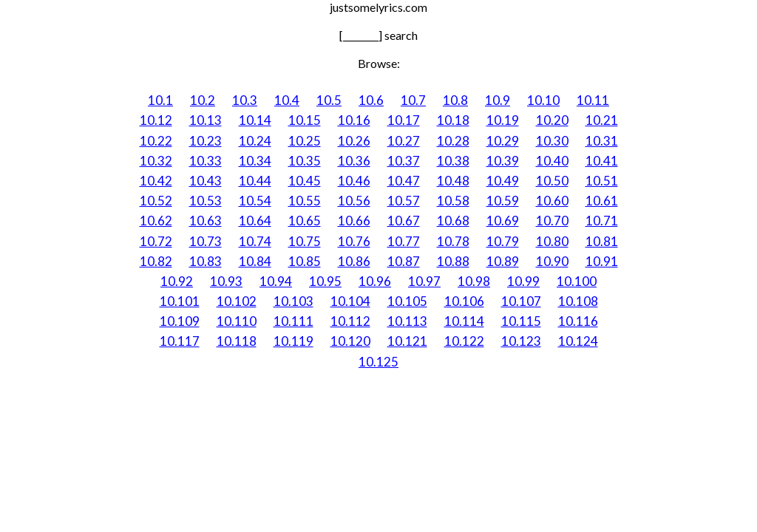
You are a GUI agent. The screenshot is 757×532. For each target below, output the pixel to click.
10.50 (552, 181)
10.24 (255, 141)
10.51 (602, 181)
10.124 (578, 341)
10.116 (578, 321)
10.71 (602, 221)
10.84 (255, 261)
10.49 (503, 181)
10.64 (255, 221)
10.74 (255, 241)
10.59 (503, 201)
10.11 (593, 100)
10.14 (255, 120)
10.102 (237, 301)
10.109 (180, 321)
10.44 (255, 181)
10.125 (378, 362)
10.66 (354, 221)
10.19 (503, 120)
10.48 (453, 181)
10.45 (305, 181)
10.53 (206, 201)
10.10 (543, 100)
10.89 (503, 261)
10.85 (305, 261)
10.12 (156, 120)
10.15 (305, 120)
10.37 (404, 161)
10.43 (206, 181)
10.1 (160, 100)
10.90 (552, 261)
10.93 (226, 281)
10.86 (354, 261)
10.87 (404, 261)
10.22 (156, 141)
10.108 (578, 301)
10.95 (325, 281)
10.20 (552, 120)
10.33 (206, 161)
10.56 (354, 201)
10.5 (329, 100)
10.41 (602, 161)
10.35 (305, 161)
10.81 (602, 241)
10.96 (375, 281)
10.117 (180, 341)
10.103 (293, 301)
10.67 (404, 221)
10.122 (464, 341)
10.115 (521, 321)
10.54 (255, 201)
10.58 (453, 201)
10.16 (354, 120)
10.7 (413, 100)
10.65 (305, 221)
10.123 (521, 341)
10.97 (424, 281)
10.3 (245, 100)
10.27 (404, 141)
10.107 (521, 301)
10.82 (156, 261)
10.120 (350, 341)
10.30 (552, 141)
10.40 (552, 161)
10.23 (206, 141)
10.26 (354, 141)
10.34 (255, 161)
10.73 (206, 241)
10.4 (287, 100)
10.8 (455, 100)
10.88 (453, 261)
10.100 (577, 281)
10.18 (453, 120)
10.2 (203, 100)
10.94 (276, 281)
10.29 (503, 141)
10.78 (453, 241)
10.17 (404, 120)
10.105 (407, 301)
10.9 (498, 100)
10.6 (371, 100)
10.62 (156, 221)
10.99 (523, 281)
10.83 (206, 261)
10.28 (453, 141)
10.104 (350, 301)
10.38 (453, 161)
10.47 (404, 181)
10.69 (503, 221)
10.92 (177, 281)
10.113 (407, 321)
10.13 (206, 120)
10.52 (156, 201)
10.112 (350, 321)
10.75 (305, 241)
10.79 (503, 241)
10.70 (552, 221)
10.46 (354, 181)
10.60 (552, 201)
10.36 (354, 161)
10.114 (464, 321)
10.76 (354, 241)
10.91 (602, 261)
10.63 (206, 221)
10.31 (602, 141)
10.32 (156, 161)
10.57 (404, 201)
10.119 (293, 341)
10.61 (602, 201)
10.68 (453, 221)
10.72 (156, 241)
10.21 (602, 120)
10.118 (237, 341)
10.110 (237, 321)
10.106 (464, 301)
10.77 (404, 241)
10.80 (552, 241)
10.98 (474, 281)
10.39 (503, 161)
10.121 (407, 341)
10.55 (305, 201)
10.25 (305, 141)
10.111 (293, 321)
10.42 (156, 181)
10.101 (180, 301)
